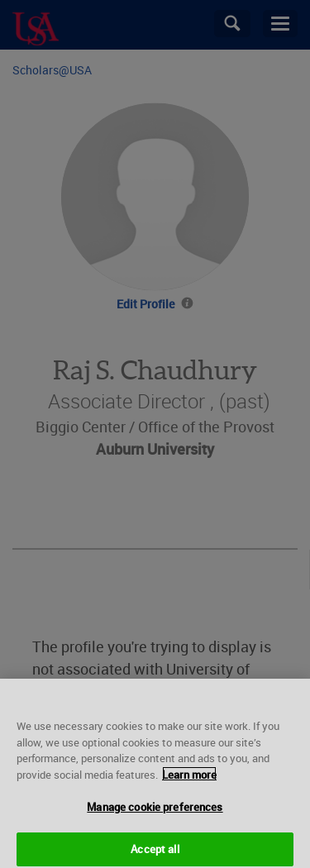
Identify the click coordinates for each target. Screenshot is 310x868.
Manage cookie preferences (155, 814)
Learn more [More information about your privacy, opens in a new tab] (189, 781)
